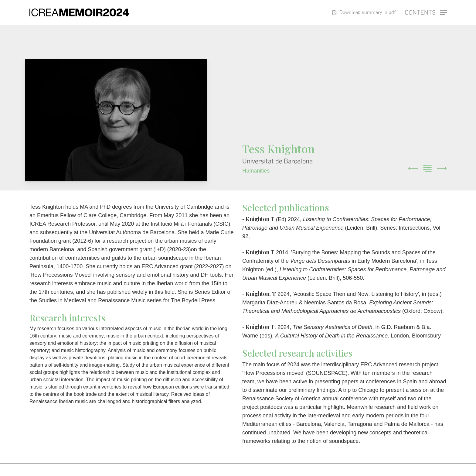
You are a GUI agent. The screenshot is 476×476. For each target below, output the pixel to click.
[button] (426, 13)
